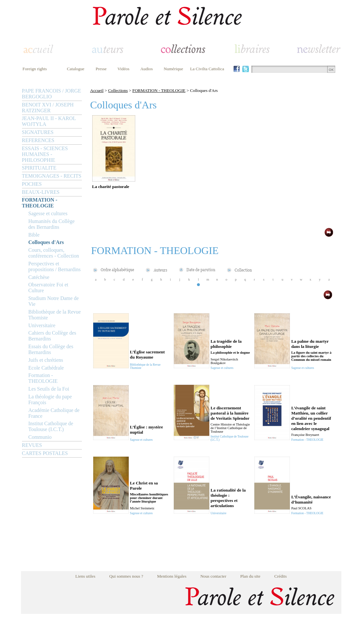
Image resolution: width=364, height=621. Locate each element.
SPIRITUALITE (39, 168)
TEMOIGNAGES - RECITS (52, 176)
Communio (40, 437)
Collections (118, 90)
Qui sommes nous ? (126, 576)
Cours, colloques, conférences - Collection (54, 253)
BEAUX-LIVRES (41, 192)
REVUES (32, 445)
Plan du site (250, 576)
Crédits (281, 576)
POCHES (32, 184)
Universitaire (42, 325)
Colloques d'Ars (46, 242)
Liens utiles (85, 576)
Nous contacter (213, 576)
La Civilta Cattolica (207, 69)
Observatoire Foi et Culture (49, 288)
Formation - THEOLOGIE (43, 378)
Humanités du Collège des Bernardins (52, 224)
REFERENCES (38, 140)
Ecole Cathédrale (46, 368)
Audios (147, 69)
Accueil (97, 90)
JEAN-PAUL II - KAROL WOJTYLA (49, 121)
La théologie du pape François (50, 399)
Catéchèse (39, 277)
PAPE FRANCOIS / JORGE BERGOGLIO (52, 94)
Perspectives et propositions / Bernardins (55, 266)
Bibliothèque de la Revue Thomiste (55, 315)
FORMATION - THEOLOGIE (40, 203)
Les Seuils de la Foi (49, 389)
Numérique (173, 69)
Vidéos (123, 69)
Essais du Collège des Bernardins (51, 349)
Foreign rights (35, 69)
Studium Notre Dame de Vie (54, 301)
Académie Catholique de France (54, 413)
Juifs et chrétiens (46, 360)
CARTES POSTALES (45, 453)
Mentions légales (172, 576)
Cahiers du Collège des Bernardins (52, 336)
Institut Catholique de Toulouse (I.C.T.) (51, 426)
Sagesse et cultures (48, 213)
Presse (101, 69)
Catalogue (76, 69)
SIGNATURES (38, 132)
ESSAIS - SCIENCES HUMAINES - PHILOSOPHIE (45, 154)
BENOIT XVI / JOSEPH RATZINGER (48, 108)
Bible (34, 235)
